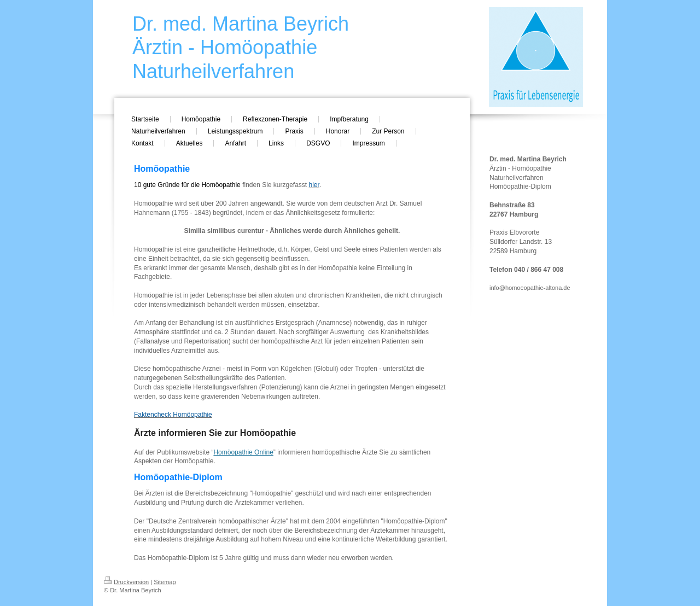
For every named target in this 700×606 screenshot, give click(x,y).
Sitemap (165, 582)
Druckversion (126, 582)
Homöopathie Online (243, 452)
